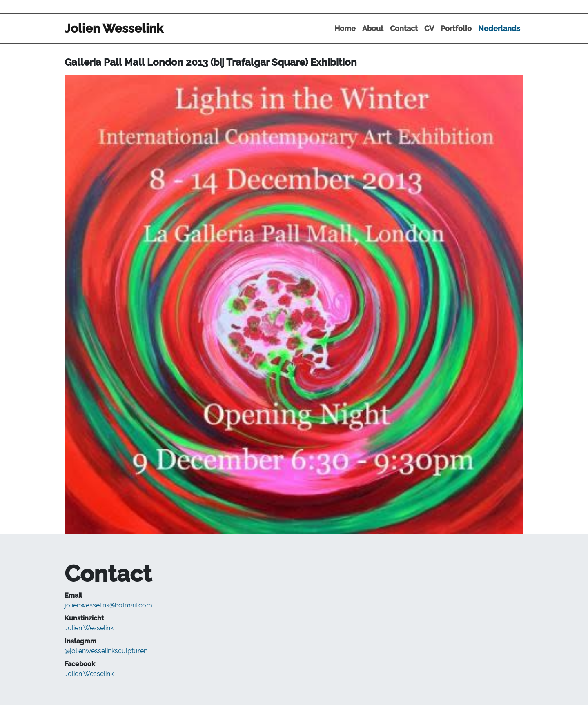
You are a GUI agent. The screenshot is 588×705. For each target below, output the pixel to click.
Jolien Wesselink (89, 628)
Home (345, 28)
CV (429, 28)
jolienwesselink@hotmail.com (108, 605)
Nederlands (499, 28)
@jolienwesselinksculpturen (106, 651)
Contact (404, 28)
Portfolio (456, 28)
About (373, 28)
